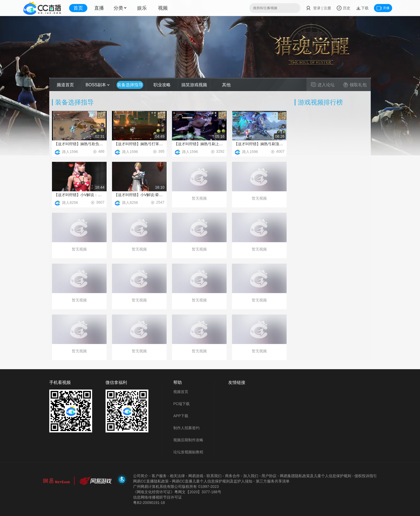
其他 (226, 85)
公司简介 (141, 476)
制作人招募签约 (186, 428)
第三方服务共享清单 (273, 481)
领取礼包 (355, 85)
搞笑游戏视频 (194, 85)
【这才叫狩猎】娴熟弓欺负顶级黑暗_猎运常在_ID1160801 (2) (79, 144)
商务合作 (232, 476)
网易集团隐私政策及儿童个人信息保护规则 (316, 476)
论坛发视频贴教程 (188, 452)
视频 (163, 8)
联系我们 (214, 476)
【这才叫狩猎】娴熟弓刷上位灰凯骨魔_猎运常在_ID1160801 (199, 144)
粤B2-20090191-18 (149, 503)
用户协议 (269, 476)
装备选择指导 (130, 85)
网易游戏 (196, 476)
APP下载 (181, 416)
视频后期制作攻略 (188, 440)
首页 (78, 8)
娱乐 (142, 8)
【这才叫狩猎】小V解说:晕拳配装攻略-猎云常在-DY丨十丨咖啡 (139, 195)
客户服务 (159, 476)
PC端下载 (181, 404)
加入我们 (251, 476)
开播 (383, 8)
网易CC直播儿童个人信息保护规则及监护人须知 (212, 481)
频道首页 (65, 85)
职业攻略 (162, 85)
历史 (343, 8)
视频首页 (181, 392)
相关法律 (177, 476)
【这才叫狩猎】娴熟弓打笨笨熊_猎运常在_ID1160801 (139, 144)
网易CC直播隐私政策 (151, 481)
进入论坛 (323, 85)
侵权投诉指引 (366, 476)
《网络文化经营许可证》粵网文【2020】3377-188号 (177, 492)
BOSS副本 (98, 85)
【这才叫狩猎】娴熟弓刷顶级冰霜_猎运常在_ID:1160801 (259, 144)
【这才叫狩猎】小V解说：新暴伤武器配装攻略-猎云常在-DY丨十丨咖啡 (79, 195)
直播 (99, 8)
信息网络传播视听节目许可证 (157, 497)
